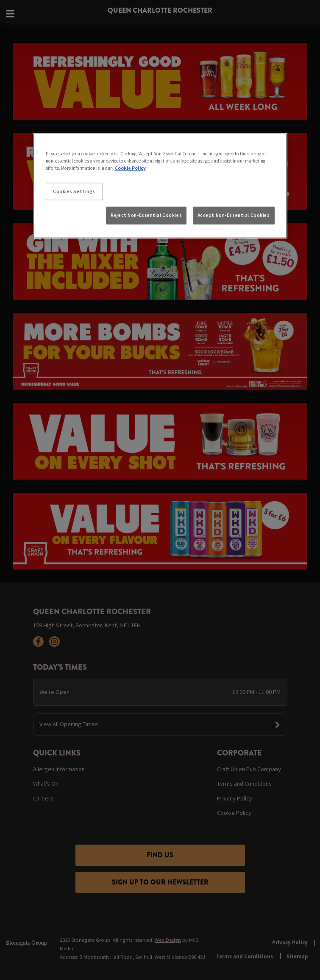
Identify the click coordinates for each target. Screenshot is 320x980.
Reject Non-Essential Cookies (146, 215)
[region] (160, 186)
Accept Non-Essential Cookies (234, 215)
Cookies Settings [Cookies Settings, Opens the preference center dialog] (74, 191)
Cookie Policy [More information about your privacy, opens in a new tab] (130, 168)
